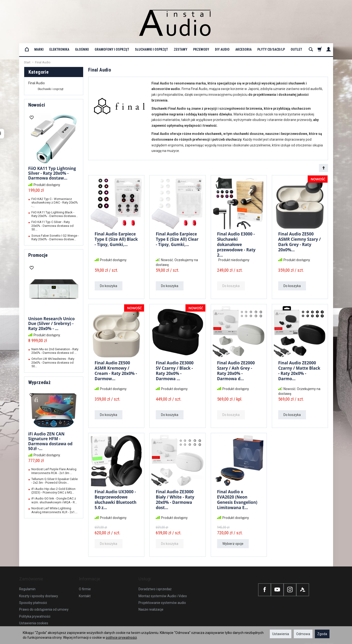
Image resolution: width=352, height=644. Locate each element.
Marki (39, 49)
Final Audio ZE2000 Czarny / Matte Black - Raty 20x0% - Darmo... (299, 370)
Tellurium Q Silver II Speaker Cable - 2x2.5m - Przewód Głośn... (55, 481)
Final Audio (37, 83)
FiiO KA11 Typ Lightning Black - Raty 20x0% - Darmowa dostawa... (55, 214)
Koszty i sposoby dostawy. (39, 591)
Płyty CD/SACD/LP (271, 49)
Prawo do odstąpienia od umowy (44, 605)
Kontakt (85, 591)
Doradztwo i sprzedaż (155, 584)
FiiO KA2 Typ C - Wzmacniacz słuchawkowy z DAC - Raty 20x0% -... (55, 203)
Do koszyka (109, 286)
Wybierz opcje (233, 544)
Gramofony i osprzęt (112, 49)
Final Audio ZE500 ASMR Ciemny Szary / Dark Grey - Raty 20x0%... (300, 241)
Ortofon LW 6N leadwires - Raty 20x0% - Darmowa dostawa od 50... (53, 362)
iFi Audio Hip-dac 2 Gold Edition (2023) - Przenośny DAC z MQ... (53, 491)
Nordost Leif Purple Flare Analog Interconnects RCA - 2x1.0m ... (54, 471)
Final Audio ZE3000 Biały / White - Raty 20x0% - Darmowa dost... (175, 499)
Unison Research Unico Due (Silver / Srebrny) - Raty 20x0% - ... (52, 324)
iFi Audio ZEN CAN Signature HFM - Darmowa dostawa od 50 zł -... (50, 441)
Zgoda (322, 634)
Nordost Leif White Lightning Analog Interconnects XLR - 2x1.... (54, 510)
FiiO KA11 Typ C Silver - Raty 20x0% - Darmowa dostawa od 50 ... (52, 226)
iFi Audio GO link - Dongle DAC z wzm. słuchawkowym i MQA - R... (54, 500)
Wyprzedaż (40, 382)
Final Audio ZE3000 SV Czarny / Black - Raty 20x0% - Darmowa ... (175, 370)
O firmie (85, 584)
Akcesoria (243, 49)
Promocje (38, 255)
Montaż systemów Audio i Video (163, 591)
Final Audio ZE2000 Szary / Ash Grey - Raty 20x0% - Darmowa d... (236, 370)
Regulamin (27, 584)
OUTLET (296, 49)
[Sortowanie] (323, 168)
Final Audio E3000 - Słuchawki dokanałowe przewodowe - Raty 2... (236, 244)
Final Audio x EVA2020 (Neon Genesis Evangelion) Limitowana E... (237, 499)
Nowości (37, 105)
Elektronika (59, 49)
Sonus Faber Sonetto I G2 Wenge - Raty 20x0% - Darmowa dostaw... (55, 237)
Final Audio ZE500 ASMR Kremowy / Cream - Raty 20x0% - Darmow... (116, 370)
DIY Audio (222, 49)
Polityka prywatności (35, 612)
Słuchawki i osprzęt (151, 49)
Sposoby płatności (33, 598)
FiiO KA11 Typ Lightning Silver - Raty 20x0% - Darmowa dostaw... (52, 173)
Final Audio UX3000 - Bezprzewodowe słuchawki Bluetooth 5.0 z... (116, 499)
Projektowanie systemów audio (162, 598)
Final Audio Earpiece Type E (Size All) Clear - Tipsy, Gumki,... (177, 239)
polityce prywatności (121, 638)
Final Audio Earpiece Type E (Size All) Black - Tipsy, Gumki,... (116, 239)
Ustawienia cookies (34, 618)
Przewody (201, 49)
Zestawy (181, 49)
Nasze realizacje (151, 605)
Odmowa (303, 634)
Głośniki (82, 49)
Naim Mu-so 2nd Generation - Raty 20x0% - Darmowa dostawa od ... (55, 351)
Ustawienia (281, 634)
